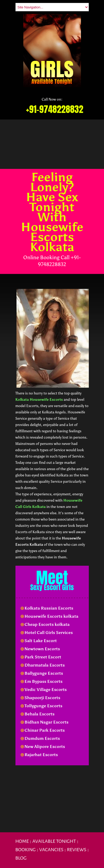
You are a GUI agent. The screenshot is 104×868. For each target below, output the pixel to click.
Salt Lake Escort (39, 641)
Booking (26, 850)
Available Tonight (54, 841)
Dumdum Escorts (40, 738)
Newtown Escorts (40, 649)
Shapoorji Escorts (41, 698)
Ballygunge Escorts (42, 673)
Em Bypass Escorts (42, 681)
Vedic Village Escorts (44, 690)
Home (22, 841)
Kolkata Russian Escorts (47, 608)
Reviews (76, 850)
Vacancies (51, 850)
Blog (21, 858)
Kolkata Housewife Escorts (39, 400)
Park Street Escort (41, 657)
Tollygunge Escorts (42, 706)
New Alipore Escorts (43, 747)
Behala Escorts (38, 714)
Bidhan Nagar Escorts (45, 722)
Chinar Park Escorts (43, 730)
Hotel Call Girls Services (47, 633)
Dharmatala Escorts (43, 665)
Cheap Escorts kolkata (45, 624)
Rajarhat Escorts (39, 755)
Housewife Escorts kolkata (50, 616)
